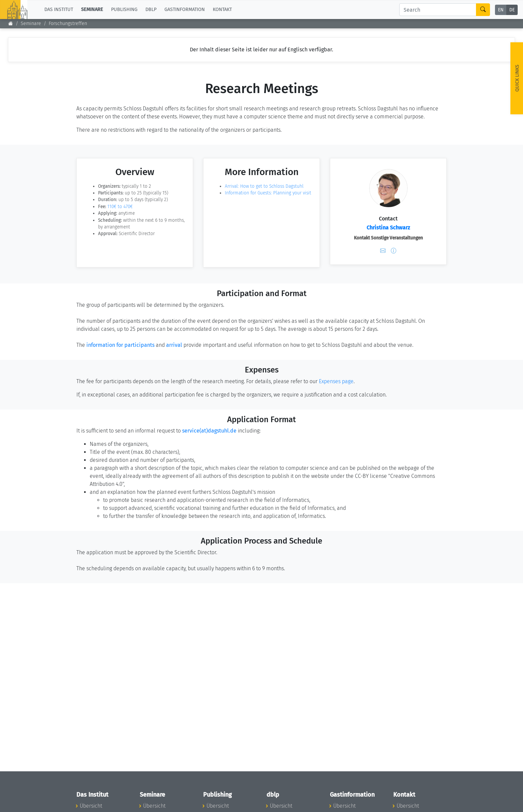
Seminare (31, 24)
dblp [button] (151, 10)
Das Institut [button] (59, 10)
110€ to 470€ (120, 207)
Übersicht (91, 806)
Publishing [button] (124, 10)
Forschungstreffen (68, 24)
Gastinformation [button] (185, 10)
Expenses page (336, 381)
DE (512, 10)
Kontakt (222, 10)
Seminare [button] (92, 10)
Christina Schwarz (388, 228)
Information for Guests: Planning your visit (268, 193)
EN (501, 10)
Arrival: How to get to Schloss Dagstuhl (264, 186)
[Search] (438, 10)
